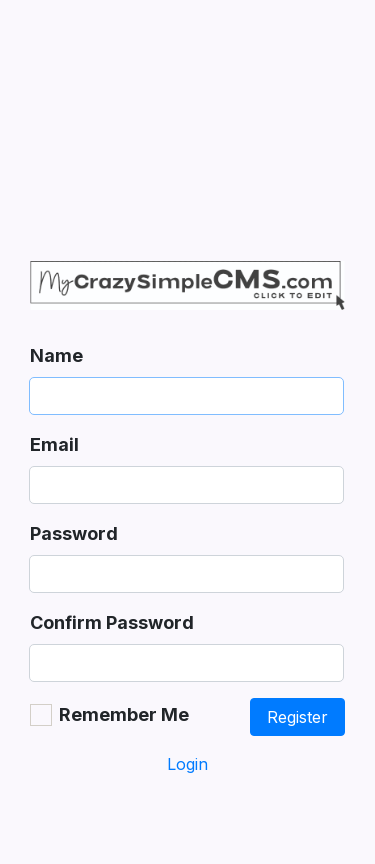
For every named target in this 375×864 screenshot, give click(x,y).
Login (187, 764)
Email (54, 444)
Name (56, 355)
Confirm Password (112, 622)
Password (74, 533)
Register (297, 717)
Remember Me (124, 714)
